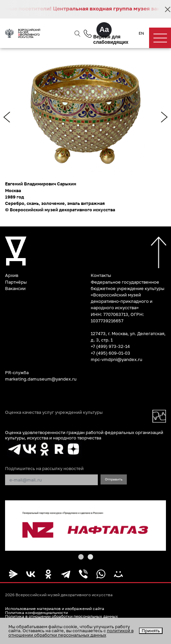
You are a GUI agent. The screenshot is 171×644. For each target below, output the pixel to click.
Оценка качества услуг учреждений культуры (54, 412)
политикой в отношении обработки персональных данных (71, 633)
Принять (151, 631)
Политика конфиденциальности (36, 613)
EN (141, 33)
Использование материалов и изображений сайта (55, 609)
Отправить (114, 479)
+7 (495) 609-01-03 (110, 353)
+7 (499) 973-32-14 (110, 346)
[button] (81, 557)
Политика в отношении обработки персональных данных (62, 616)
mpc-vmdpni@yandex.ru (117, 359)
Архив (12, 275)
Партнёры (16, 282)
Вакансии (15, 288)
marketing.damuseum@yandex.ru (41, 379)
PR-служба (17, 372)
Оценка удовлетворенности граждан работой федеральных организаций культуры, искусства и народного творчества (84, 435)
